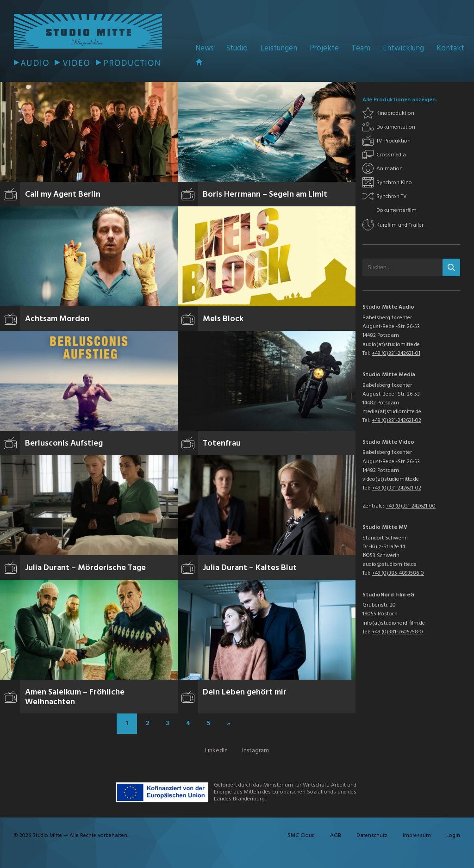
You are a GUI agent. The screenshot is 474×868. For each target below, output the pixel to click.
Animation (390, 169)
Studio (237, 48)
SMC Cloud (301, 836)
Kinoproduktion (395, 113)
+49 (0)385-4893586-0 (398, 573)
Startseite (199, 62)
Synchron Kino (394, 183)
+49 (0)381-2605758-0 (397, 632)
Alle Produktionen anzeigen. (400, 100)
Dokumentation (396, 127)
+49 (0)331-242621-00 (411, 506)
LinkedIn (216, 751)
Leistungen (279, 48)
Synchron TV (392, 197)
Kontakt (450, 48)
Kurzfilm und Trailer (400, 225)
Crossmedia (391, 155)
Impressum (417, 836)
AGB (336, 836)
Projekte (324, 48)
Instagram (256, 751)
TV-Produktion (393, 141)
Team (361, 48)
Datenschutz (372, 836)
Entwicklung (403, 48)
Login (453, 836)
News (205, 48)
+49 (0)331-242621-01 (396, 353)
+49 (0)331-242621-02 (396, 421)
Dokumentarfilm (396, 211)
